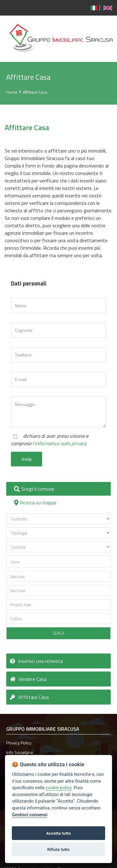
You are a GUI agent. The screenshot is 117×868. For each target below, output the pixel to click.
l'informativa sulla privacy (60, 443)
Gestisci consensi (30, 815)
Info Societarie (20, 752)
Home (12, 92)
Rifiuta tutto (59, 849)
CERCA (58, 633)
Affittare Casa (35, 92)
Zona (15, 562)
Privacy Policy (19, 743)
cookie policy (58, 788)
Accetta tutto (58, 833)
